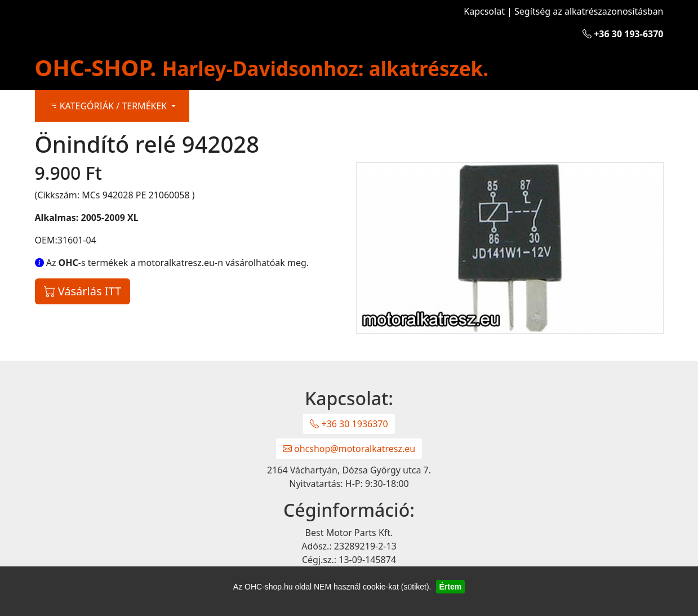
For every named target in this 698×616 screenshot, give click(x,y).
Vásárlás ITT (83, 291)
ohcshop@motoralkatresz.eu (349, 449)
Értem (451, 587)
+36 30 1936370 (349, 424)
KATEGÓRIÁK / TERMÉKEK (109, 106)
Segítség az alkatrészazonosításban (589, 11)
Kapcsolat (484, 11)
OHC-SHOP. (262, 67)
